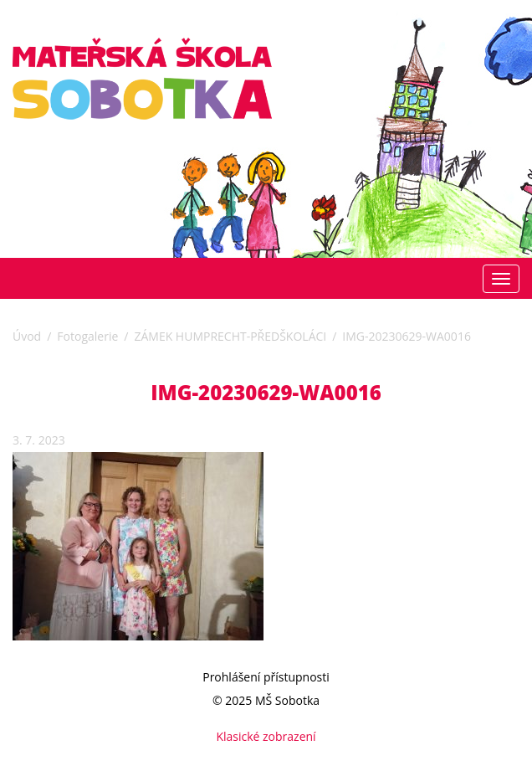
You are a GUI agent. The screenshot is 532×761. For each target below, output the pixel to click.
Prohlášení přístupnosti (266, 677)
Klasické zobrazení (266, 736)
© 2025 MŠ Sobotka (266, 700)
